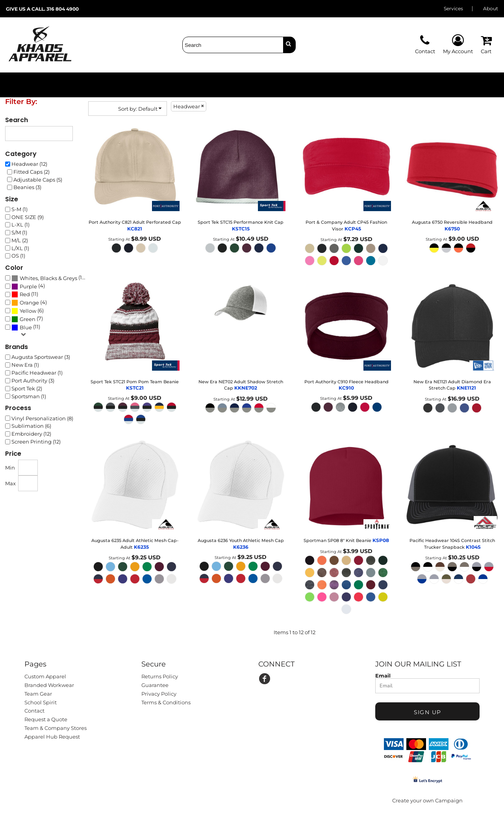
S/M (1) (19, 232)
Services (453, 8)
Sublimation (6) (31, 426)
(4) (28, 286)
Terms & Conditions (166, 702)
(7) (27, 319)
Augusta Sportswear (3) (41, 357)
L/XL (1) (20, 248)
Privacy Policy (159, 694)
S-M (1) (19, 209)
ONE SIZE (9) (28, 217)
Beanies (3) (27, 187)
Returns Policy (160, 676)
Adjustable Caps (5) (38, 180)
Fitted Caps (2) (31, 172)
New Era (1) (25, 365)
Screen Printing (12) (36, 442)
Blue (26, 327)
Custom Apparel (45, 676)
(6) (28, 311)
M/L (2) (20, 240)
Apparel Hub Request (52, 737)
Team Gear (38, 694)
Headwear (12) (29, 164)
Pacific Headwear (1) (37, 373)
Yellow (28, 311)
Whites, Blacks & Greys (48, 278)
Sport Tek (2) (27, 388)
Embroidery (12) (31, 434)
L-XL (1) (20, 225)
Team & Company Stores (56, 728)
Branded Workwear (49, 685)
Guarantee (155, 685)
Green (28, 319)
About (491, 8)
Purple (28, 286)
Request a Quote (46, 719)
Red (25, 294)
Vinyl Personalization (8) (42, 418)
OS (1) (18, 256)
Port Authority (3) (33, 381)
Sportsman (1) (29, 396)
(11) (25, 294)
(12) (49, 278)
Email (383, 675)
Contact (34, 711)
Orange (29, 303)
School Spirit (41, 702)
